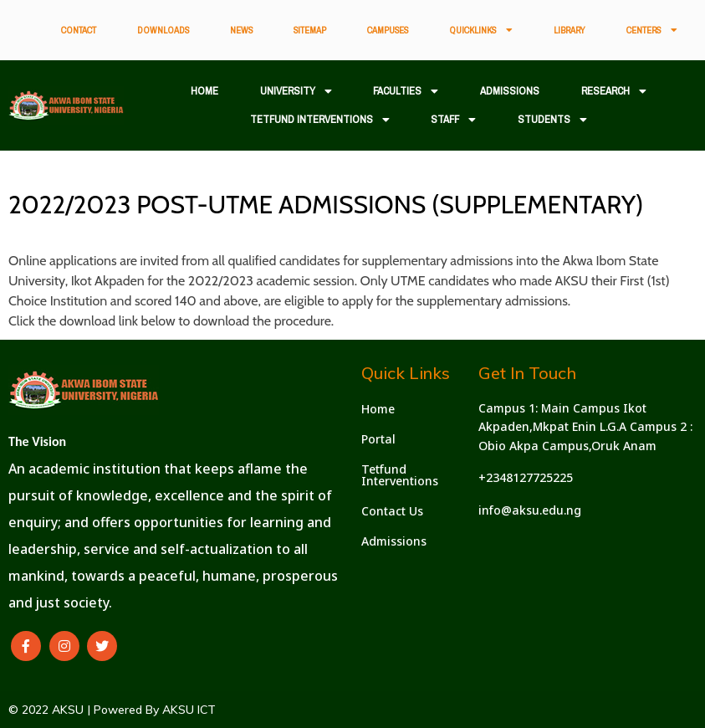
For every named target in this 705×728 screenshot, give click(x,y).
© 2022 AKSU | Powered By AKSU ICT (112, 710)
